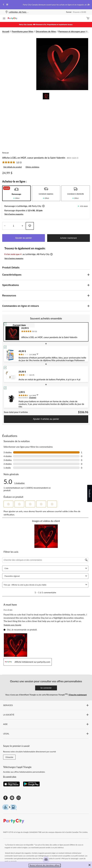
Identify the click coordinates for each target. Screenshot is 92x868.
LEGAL (46, 734)
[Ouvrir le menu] (4, 19)
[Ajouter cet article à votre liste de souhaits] (30, 226)
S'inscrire (9, 757)
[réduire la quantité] (22, 226)
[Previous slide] (4, 5)
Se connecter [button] (46, 688)
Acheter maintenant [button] (68, 238)
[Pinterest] (12, 798)
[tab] (16, 193)
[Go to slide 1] (46, 96)
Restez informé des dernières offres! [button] (45, 865)
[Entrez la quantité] (14, 226)
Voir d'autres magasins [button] (14, 214)
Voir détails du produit (12, 167)
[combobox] (48, 585)
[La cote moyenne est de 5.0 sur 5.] (11, 162)
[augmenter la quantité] (5, 226)
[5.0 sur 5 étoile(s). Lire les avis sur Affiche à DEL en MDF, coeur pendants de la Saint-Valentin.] (19, 482)
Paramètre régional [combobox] (46, 576)
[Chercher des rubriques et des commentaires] (45, 560)
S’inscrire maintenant (78, 695)
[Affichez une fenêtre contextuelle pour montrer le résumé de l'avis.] (38, 355)
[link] (13, 162)
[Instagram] (19, 798)
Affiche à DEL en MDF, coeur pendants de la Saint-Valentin (34, 158)
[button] (43, 206)
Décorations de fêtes (46, 31)
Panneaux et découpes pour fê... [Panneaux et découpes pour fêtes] (74, 31)
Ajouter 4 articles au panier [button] (46, 419)
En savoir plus (10, 776)
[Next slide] (88, 5)
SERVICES (46, 705)
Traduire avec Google (12, 625)
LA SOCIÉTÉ (46, 715)
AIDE (46, 724)
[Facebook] (5, 798)
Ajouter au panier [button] (24, 238)
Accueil (6, 31)
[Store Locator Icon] (7, 12)
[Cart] (88, 18)
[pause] (7, 5)
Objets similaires (32, 167)
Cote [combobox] (46, 568)
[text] (54, 331)
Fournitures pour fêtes (23, 31)
